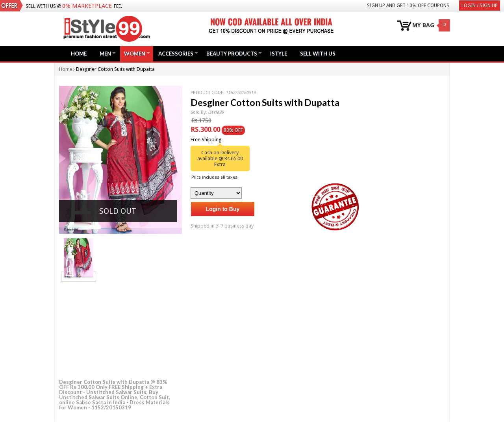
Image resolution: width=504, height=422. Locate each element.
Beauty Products (232, 53)
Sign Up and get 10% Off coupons (408, 6)
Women (135, 53)
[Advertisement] (118, 329)
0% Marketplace (87, 6)
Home (79, 54)
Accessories (176, 53)
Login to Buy (223, 209)
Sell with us (318, 54)
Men (105, 53)
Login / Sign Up (480, 6)
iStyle (279, 54)
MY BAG (423, 25)
